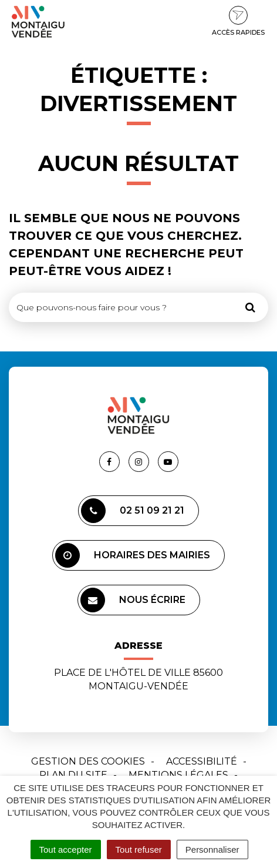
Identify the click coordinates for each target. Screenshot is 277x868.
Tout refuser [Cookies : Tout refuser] (139, 849)
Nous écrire (133, 600)
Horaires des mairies (133, 555)
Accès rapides (238, 21)
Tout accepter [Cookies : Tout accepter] (66, 849)
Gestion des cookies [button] (88, 761)
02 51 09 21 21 (133, 511)
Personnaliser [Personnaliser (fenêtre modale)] (212, 849)
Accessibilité (202, 761)
